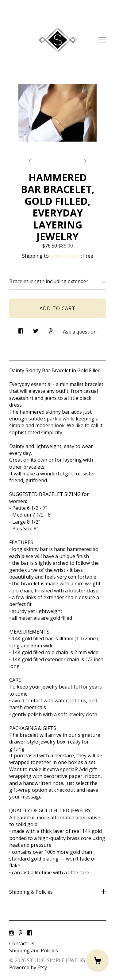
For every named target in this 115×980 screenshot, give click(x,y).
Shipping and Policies (34, 951)
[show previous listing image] (44, 159)
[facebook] (30, 933)
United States (65, 256)
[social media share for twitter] (36, 329)
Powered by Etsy (28, 967)
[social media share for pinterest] (51, 329)
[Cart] (98, 960)
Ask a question (80, 332)
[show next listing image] (71, 159)
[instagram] (11, 933)
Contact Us (22, 943)
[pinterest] (21, 933)
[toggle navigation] (102, 40)
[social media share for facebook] (21, 329)
